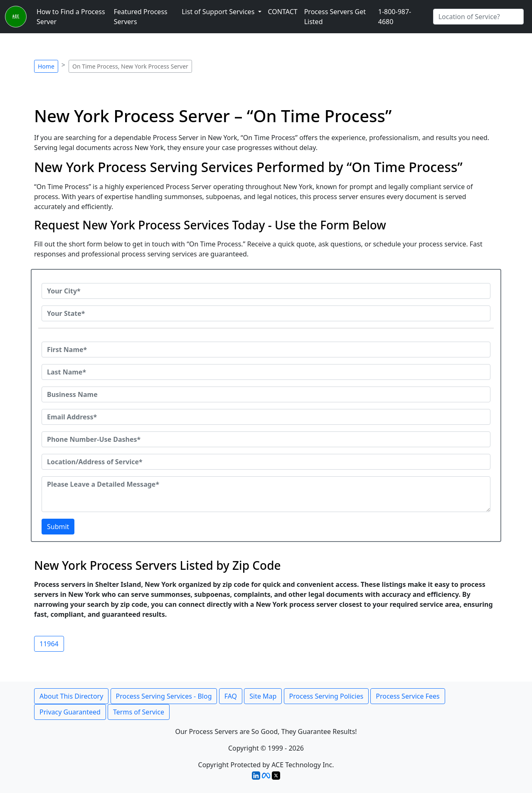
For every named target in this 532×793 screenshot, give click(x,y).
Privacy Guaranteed (70, 712)
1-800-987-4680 (395, 17)
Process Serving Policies (326, 696)
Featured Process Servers (141, 17)
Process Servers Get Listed (335, 17)
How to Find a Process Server (71, 17)
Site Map (263, 696)
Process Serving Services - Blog (164, 696)
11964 (49, 644)
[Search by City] (478, 17)
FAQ (231, 696)
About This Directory (71, 696)
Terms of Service (139, 712)
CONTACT (283, 12)
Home (46, 66)
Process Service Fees (408, 696)
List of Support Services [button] (219, 12)
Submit (58, 527)
